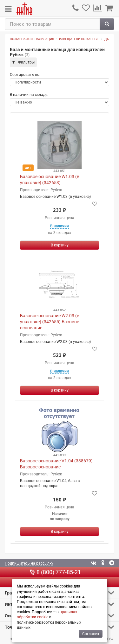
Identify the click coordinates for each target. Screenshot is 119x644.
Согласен (91, 634)
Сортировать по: (25, 75)
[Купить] (60, 245)
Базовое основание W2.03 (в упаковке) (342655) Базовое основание (50, 322)
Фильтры (23, 62)
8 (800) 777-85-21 (55, 572)
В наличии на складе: (29, 95)
